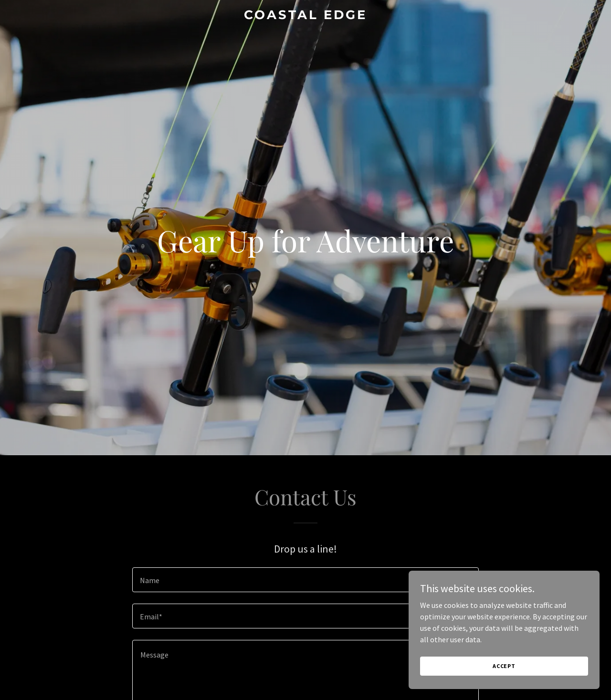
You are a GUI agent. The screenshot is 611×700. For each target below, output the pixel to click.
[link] (306, 16)
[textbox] (305, 580)
